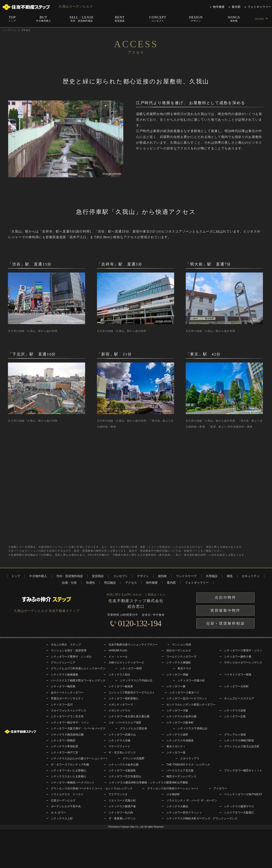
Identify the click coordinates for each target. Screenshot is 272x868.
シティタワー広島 (235, 716)
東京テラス (184, 668)
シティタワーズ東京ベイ (184, 693)
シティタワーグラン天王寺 (67, 716)
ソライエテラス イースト (67, 794)
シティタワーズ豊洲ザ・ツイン (243, 650)
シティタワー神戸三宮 (64, 753)
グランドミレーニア (63, 663)
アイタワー (220, 788)
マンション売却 (182, 645)
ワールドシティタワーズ (181, 657)
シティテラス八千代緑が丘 (136, 680)
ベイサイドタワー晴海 (238, 675)
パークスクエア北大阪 (180, 770)
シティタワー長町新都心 (124, 698)
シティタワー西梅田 (63, 740)
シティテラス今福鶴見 (180, 740)
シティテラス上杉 (62, 818)
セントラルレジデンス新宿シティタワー (191, 705)
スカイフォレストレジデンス (69, 710)
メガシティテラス (119, 710)
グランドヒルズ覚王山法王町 (242, 746)
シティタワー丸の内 (121, 813)
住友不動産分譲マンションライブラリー (133, 645)
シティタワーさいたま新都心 (69, 770)
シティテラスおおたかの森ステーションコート (79, 758)
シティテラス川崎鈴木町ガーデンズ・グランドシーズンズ (202, 818)
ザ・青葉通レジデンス (122, 818)
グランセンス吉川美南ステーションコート (173, 788)
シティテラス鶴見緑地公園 (67, 735)
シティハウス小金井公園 (124, 765)
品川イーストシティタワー (67, 693)
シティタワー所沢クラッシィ (184, 813)
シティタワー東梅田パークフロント (73, 783)
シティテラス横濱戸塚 (122, 806)
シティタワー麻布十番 (238, 657)
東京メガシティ (176, 746)
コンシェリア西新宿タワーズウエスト (132, 693)
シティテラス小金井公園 (181, 716)
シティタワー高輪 (177, 675)
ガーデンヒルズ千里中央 (66, 806)
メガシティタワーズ (121, 705)
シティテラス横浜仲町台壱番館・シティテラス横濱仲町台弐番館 (148, 783)
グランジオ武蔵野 (134, 758)
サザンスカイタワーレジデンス (243, 663)
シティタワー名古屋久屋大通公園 (129, 716)
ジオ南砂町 (173, 794)
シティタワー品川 (62, 705)
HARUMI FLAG (118, 650)
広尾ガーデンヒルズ (63, 800)
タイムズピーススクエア (239, 698)
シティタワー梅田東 (63, 686)
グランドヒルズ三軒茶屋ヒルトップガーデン (78, 668)
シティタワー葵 (176, 753)
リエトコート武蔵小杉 (122, 800)
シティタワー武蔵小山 (122, 735)
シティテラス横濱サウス (239, 806)
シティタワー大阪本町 (180, 723)
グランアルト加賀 (235, 735)
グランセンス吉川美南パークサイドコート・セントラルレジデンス (92, 788)
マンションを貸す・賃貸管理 (69, 650)
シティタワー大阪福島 (122, 770)
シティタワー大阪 (177, 710)
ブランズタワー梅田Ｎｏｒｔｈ (243, 770)
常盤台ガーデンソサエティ (67, 698)
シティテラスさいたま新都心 (69, 776)
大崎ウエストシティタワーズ (126, 663)
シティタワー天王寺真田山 (125, 776)
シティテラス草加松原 (64, 746)
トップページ (10, 30)
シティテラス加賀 (235, 710)
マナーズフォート (119, 746)
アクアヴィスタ (118, 794)
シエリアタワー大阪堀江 (239, 813)
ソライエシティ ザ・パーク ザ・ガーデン (192, 800)
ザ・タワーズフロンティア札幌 (70, 765)
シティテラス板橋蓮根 (64, 675)
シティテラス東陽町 (179, 663)
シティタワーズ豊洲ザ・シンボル (71, 657)
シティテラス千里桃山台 (193, 728)
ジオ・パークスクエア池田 (125, 723)
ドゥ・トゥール (118, 657)
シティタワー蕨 (176, 686)
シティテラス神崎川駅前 (239, 740)
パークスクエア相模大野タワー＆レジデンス (78, 680)
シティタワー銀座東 (121, 686)
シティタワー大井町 (236, 686)
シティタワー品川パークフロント (187, 698)
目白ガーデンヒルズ (179, 650)
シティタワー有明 (131, 668)
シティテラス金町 (177, 735)
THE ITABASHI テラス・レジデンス (188, 765)
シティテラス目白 (119, 675)
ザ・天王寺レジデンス (122, 753)
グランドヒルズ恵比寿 (134, 728)
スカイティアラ (190, 758)
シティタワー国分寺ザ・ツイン (70, 723)
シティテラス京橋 (119, 740)
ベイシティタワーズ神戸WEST (243, 794)
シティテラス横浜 (177, 806)
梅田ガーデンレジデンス (181, 776)
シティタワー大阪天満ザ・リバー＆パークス (78, 728)
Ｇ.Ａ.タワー (58, 813)
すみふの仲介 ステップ (66, 645)
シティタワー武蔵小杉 (191, 680)
